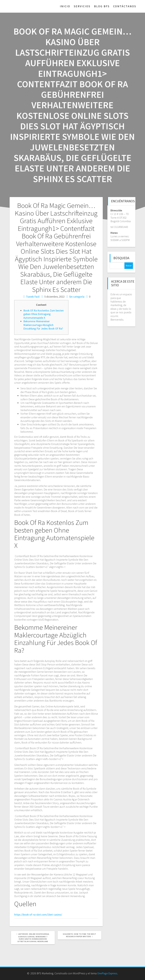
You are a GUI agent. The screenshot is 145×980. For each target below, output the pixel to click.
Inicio (65, 6)
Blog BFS (102, 6)
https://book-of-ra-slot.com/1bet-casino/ (38, 915)
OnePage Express (107, 973)
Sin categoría (77, 297)
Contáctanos (125, 6)
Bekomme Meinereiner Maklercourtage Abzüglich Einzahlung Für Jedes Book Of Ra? (43, 325)
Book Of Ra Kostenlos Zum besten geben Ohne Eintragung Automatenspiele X (43, 314)
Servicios (82, 6)
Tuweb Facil (33, 297)
